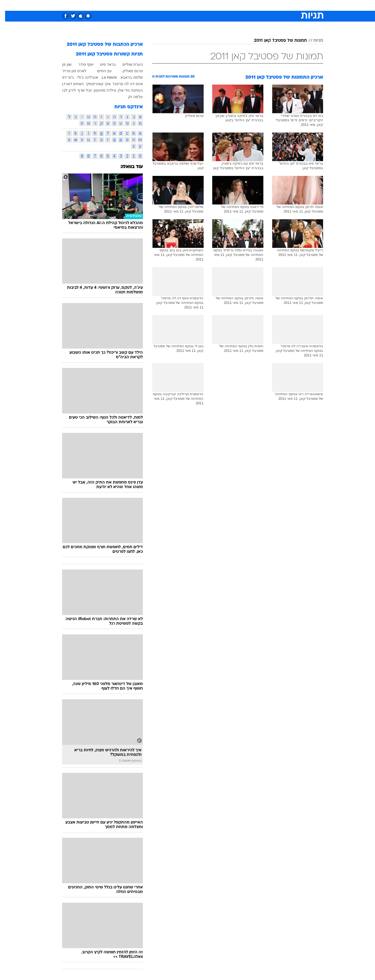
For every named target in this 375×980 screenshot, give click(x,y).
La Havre (104, 77)
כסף (215, 5)
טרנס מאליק (128, 71)
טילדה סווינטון (100, 90)
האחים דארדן (68, 84)
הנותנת (132, 90)
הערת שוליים (128, 64)
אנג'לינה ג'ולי (82, 77)
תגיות (313, 41)
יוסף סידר (81, 64)
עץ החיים (99, 71)
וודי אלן (119, 90)
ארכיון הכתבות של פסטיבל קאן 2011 (100, 45)
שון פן (62, 64)
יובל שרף (80, 90)
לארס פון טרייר (69, 71)
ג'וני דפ (63, 77)
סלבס (230, 5)
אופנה (126, 5)
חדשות (283, 5)
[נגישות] (7, 6)
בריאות (184, 5)
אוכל (201, 5)
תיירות (166, 5)
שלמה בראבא (127, 77)
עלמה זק (130, 97)
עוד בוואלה (127, 167)
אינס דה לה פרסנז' (123, 84)
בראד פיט (103, 64)
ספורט (265, 5)
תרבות (247, 5)
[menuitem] (280, 5)
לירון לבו (64, 90)
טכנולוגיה (146, 5)
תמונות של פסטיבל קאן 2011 (275, 41)
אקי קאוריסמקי (93, 84)
